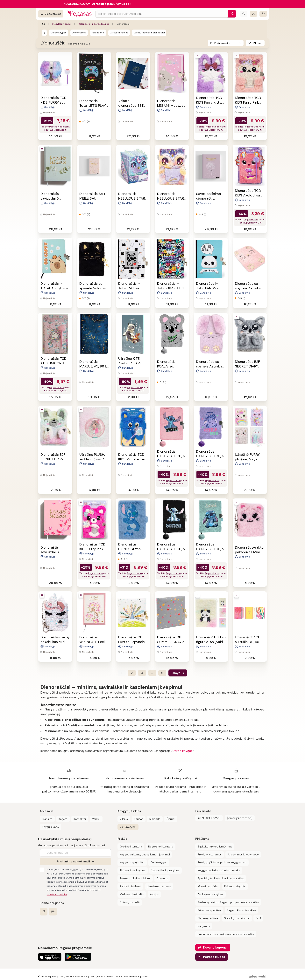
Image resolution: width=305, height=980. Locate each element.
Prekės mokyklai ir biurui (135, 878)
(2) (89, 214)
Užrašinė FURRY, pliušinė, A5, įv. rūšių (248, 459)
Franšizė (47, 819)
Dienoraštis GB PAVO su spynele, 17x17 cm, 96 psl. (132, 642)
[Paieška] (231, 14)
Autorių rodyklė (130, 902)
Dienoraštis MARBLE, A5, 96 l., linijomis (93, 366)
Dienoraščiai (79, 33)
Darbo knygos (59, 33)
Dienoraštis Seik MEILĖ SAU (92, 196)
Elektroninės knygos (133, 870)
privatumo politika (57, 894)
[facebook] (44, 912)
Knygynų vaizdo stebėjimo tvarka (219, 870)
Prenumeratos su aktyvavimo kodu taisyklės (226, 934)
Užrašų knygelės (119, 33)
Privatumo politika (209, 910)
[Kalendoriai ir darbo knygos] (44, 33)
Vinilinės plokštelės (132, 894)
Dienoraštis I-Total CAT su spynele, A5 (129, 288)
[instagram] (53, 912)
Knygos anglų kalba (132, 862)
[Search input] (162, 14)
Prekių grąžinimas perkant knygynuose (222, 862)
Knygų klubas (50, 827)
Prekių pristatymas (210, 854)
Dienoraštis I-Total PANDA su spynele (208, 288)
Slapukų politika (208, 918)
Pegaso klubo (57, 127)
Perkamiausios (222, 43)
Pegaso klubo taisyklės (241, 910)
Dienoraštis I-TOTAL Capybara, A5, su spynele (54, 288)
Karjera (63, 819)
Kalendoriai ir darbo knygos (94, 24)
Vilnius (124, 819)
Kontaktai (80, 819)
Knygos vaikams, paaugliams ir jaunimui (145, 854)
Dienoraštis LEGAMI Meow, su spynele (171, 106)
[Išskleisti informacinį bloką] (244, 14)
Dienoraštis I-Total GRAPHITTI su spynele (170, 288)
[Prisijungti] (253, 14)
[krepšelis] (263, 14)
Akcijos (154, 894)
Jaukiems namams (159, 886)
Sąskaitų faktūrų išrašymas (215, 846)
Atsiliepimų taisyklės (210, 894)
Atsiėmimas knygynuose (243, 854)
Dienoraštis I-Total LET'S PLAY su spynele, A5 (93, 106)
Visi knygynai (128, 827)
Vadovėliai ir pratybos (165, 870)
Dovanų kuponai (215, 947)
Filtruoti (258, 43)
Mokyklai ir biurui (62, 24)
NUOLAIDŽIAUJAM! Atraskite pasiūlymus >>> (97, 4)
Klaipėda (155, 819)
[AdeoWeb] (258, 977)
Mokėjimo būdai (208, 886)
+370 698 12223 (209, 818)
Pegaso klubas (214, 957)
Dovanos (162, 878)
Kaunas (139, 819)
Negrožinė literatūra (161, 846)
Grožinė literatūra (131, 846)
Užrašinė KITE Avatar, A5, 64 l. (131, 361)
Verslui (96, 819)
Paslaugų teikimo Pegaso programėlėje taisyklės (228, 902)
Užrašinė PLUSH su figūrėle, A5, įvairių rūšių (211, 642)
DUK (258, 918)
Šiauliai (171, 819)
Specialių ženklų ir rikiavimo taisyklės (221, 878)
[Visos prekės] (51, 14)
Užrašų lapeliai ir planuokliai (149, 33)
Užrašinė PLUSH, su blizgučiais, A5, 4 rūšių (93, 459)
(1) (88, 121)
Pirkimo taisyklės (235, 886)
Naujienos (204, 926)
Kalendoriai (98, 33)
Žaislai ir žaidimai (130, 886)
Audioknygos (159, 862)
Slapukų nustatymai (237, 918)
